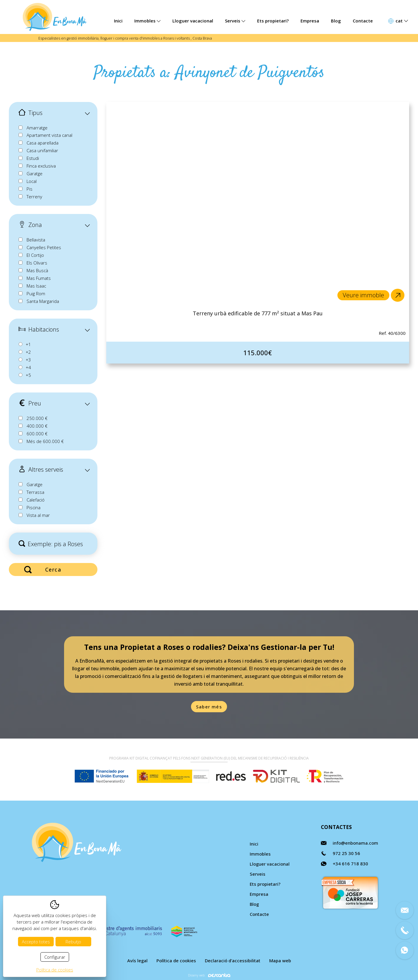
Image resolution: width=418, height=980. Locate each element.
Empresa (310, 21)
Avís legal (137, 960)
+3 (28, 360)
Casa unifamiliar (42, 150)
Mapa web (280, 960)
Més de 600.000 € (45, 441)
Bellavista (36, 240)
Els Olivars (37, 263)
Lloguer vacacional (193, 21)
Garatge (35, 173)
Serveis (235, 21)
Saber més (209, 707)
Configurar (55, 957)
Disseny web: (209, 975)
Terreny (34, 197)
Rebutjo (73, 942)
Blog (336, 21)
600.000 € (37, 434)
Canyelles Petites (44, 247)
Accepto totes (36, 942)
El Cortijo (35, 255)
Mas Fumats (39, 278)
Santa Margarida (43, 301)
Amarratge (37, 128)
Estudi (33, 158)
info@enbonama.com (355, 843)
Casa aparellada (43, 143)
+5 (28, 375)
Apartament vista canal (49, 135)
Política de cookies (176, 960)
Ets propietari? (273, 21)
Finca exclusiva (41, 166)
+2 (28, 352)
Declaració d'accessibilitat (233, 960)
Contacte (363, 21)
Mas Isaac (36, 286)
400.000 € (37, 426)
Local (32, 181)
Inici (118, 21)
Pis (30, 189)
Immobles (147, 21)
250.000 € (37, 418)
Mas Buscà (37, 270)
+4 (28, 367)
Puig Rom (36, 293)
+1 (28, 344)
